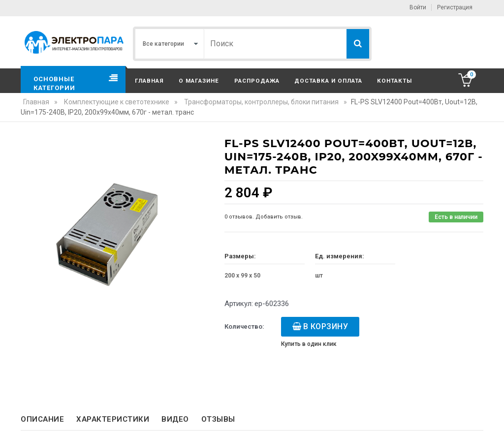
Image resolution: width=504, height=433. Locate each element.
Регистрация (455, 7)
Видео (175, 419)
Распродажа (257, 81)
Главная (149, 81)
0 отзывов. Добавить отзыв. (264, 217)
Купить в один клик (309, 344)
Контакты (394, 81)
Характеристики (113, 419)
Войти (418, 7)
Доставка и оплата (328, 81)
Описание (42, 419)
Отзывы (218, 419)
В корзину (326, 326)
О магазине (199, 81)
